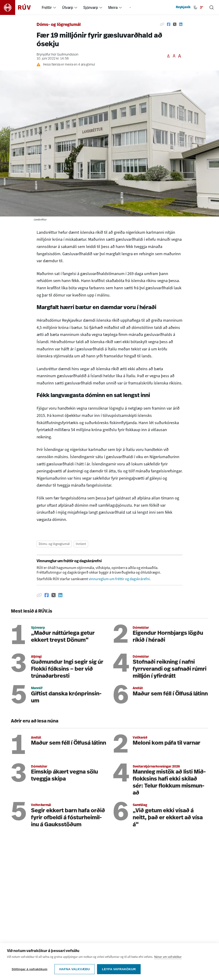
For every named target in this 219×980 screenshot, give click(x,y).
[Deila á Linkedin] (181, 24)
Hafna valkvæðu (75, 970)
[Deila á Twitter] (175, 24)
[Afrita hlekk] (162, 24)
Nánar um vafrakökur (168, 957)
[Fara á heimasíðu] (19, 7)
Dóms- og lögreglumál (59, 25)
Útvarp (68, 7)
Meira (113, 7)
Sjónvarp (91, 7)
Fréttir (47, 7)
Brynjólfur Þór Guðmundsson (57, 55)
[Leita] (212, 7)
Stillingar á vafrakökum (30, 970)
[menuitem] (55, 7)
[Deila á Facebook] (169, 24)
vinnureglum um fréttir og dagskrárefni (119, 579)
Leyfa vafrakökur (119, 970)
